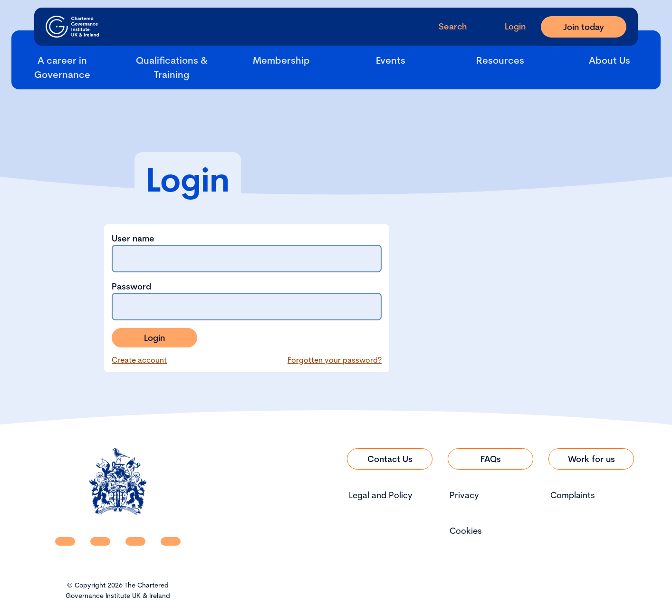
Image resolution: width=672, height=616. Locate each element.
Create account (139, 360)
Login (154, 338)
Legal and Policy (381, 495)
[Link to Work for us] (591, 459)
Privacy (464, 495)
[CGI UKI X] (135, 541)
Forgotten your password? (335, 360)
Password (247, 301)
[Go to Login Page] (508, 26)
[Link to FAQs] (490, 459)
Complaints (573, 495)
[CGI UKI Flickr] (171, 541)
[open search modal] (445, 26)
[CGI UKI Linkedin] (65, 541)
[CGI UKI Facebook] (100, 541)
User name (247, 253)
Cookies (466, 531)
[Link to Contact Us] (390, 459)
